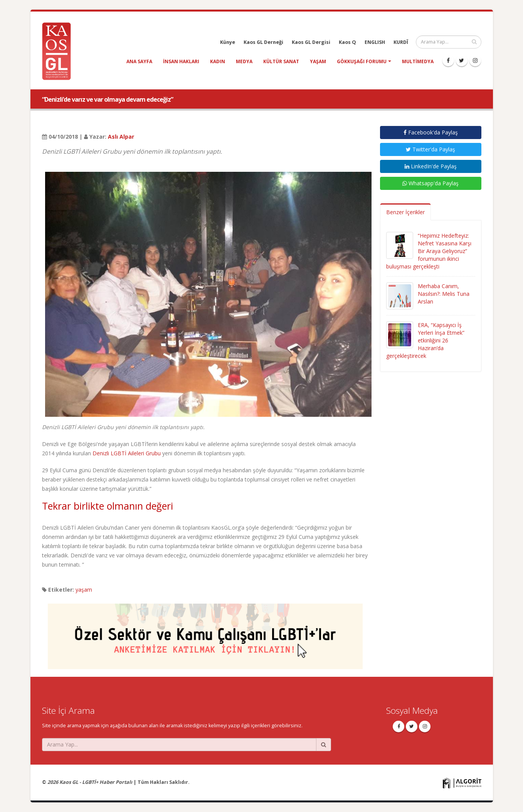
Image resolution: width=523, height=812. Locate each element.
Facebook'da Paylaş (431, 132)
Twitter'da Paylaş (431, 149)
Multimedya (418, 61)
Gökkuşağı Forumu (362, 61)
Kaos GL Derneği (263, 42)
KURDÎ (401, 42)
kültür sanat (281, 61)
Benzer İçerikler (405, 212)
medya (244, 61)
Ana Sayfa (139, 61)
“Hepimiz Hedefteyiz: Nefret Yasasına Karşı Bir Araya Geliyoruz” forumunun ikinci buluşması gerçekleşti (429, 251)
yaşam (318, 61)
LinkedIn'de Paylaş (431, 166)
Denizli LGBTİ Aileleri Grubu (127, 453)
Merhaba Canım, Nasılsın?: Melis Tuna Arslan (444, 294)
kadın (218, 61)
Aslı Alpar (121, 137)
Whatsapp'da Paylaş (431, 183)
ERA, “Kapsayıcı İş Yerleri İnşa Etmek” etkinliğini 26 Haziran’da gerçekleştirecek (425, 340)
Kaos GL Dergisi (311, 42)
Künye (228, 42)
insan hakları (181, 61)
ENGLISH (375, 42)
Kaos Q (347, 42)
